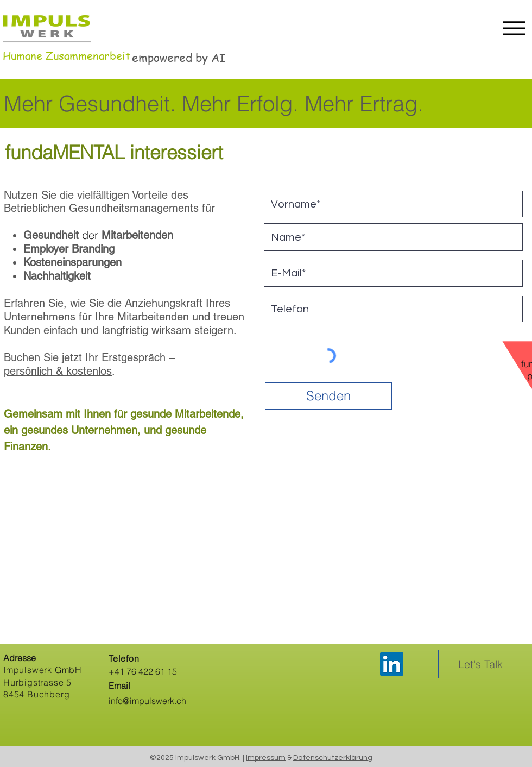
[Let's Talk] (480, 664)
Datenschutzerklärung (333, 758)
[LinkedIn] (392, 664)
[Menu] (511, 28)
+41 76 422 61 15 (143, 671)
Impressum (266, 758)
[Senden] (328, 396)
